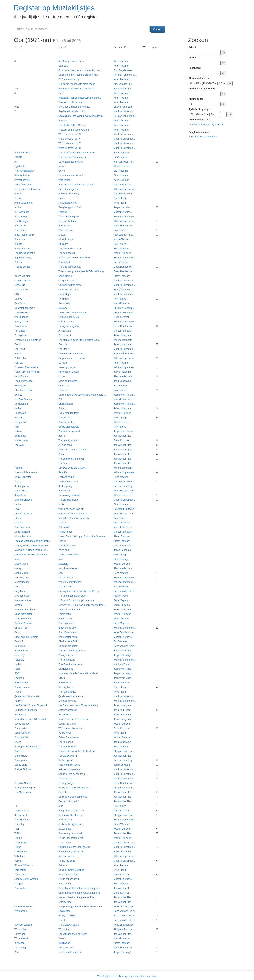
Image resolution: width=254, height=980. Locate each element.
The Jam (19, 445)
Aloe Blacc (20, 230)
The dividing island (68, 500)
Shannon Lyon (22, 527)
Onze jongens (66, 404)
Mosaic (62, 938)
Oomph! (19, 641)
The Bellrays (21, 221)
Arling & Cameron (24, 203)
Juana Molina (22, 573)
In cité (62, 504)
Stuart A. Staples (23, 783)
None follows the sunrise (71, 870)
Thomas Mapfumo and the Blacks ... (33, 541)
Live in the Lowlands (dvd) (72, 312)
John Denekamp (122, 153)
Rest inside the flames (70, 815)
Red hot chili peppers (26, 710)
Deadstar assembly (25, 308)
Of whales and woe (68, 290)
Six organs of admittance (27, 747)
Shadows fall (21, 737)
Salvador (63, 865)
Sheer (18, 742)
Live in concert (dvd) (69, 879)
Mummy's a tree (23, 600)
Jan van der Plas (123, 89)
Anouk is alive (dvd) (69, 194)
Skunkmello (64, 303)
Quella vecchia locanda (27, 696)
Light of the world (24, 514)
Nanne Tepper (121, 239)
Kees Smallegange (124, 491)
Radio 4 (19, 701)
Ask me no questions (69, 769)
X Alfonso (19, 943)
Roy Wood (20, 934)
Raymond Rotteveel (124, 354)
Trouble (18, 838)
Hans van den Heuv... (125, 591)
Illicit (17, 427)
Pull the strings (66, 322)
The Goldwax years (68, 925)
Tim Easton (20, 331)
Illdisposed (20, 422)
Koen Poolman (121, 61)
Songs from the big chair (71, 811)
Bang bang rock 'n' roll (70, 207)
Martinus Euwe (122, 664)
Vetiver (18, 861)
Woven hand (21, 938)
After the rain (65, 820)
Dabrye (18, 299)
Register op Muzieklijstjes (54, 8)
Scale (61, 408)
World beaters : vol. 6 (69, 139)
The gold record (67, 253)
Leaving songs (66, 783)
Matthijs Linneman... (124, 111)
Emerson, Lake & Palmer (28, 340)
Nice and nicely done (69, 765)
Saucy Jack (64, 262)
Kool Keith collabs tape (70, 102)
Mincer (62, 166)
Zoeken (158, 29)
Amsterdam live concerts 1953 (74, 258)
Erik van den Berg (123, 107)
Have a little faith (67, 221)
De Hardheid (21, 404)
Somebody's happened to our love (76, 185)
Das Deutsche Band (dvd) (72, 468)
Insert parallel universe (70, 952)
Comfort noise (66, 669)
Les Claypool (21, 290)
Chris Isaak (20, 436)
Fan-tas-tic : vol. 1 (68, 756)
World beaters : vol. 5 (69, 134)
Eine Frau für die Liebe (70, 664)
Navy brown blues (68, 568)
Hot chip (19, 418)
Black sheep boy (67, 628)
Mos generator (22, 596)
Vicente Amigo (22, 175)
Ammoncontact (22, 180)
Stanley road (65, 902)
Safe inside (64, 527)
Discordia (63, 564)
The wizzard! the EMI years (73, 934)
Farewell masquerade (70, 431)
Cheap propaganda (68, 427)
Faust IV (63, 344)
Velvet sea (20, 856)
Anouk (18, 194)
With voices (64, 180)
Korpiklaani (20, 495)
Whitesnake (21, 911)
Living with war (66, 948)
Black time (20, 239)
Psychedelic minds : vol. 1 (72, 111)
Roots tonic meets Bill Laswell (30, 719)
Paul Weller (21, 888)
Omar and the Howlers (26, 637)
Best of (62, 436)
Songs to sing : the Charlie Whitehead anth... (82, 906)
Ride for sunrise (67, 856)
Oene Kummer (121, 317)
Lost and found (66, 477)
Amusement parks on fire (28, 189)
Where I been (65, 532)
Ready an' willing (67, 916)
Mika (17, 559)
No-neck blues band (25, 609)
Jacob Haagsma (122, 335)
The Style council (24, 792)
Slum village (21, 756)
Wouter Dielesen (122, 166)
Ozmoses (63, 244)
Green (62, 678)
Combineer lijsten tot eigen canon (206, 124)
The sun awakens (68, 747)
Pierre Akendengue (25, 171)
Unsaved (63, 308)
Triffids (18, 833)
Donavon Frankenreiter (27, 367)
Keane (18, 482)
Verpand (63, 212)
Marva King (20, 491)
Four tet (19, 363)
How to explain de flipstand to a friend (78, 673)
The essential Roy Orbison (72, 651)
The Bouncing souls (25, 253)
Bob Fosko (20, 358)
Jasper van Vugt (122, 207)
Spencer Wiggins (23, 925)
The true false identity (70, 267)
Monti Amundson (23, 185)
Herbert (18, 408)
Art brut (18, 207)
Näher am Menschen (69, 555)
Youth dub (64, 550)
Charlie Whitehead (24, 906)
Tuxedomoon (21, 852)
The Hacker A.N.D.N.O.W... (73, 125)
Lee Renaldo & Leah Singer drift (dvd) (78, 705)
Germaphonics (22, 386)
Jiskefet (18, 468)
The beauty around (68, 440)
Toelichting (121, 976)
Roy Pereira (120, 230)
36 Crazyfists (21, 815)
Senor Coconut (22, 733)
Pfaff (17, 673)
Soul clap (63, 121)
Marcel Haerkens (123, 185)
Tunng (18, 847)
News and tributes (68, 381)
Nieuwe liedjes (66, 578)
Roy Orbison (21, 651)
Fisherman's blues (68, 875)
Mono (17, 587)
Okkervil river (21, 628)
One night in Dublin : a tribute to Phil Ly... (80, 591)
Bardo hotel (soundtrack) (71, 852)
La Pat (18, 664)
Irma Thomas (21, 820)
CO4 (17, 294)
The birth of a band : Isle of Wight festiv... (80, 340)
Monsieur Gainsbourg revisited (74, 107)
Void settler (20, 870)
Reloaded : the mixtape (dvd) (74, 518)
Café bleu (63, 792)
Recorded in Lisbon (68, 372)
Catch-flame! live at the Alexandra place (79, 888)
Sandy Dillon (21, 322)
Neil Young (20, 948)
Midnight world (66, 239)
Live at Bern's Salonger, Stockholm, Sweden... (83, 536)
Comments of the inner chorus (74, 847)
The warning (65, 418)
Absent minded (22, 153)
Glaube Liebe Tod (68, 641)
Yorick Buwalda (122, 605)
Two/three (63, 299)
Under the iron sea (68, 482)
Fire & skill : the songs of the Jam (76, 89)
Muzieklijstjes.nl (105, 976)
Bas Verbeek (120, 157)
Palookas (19, 660)
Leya (17, 509)
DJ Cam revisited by (69, 79)
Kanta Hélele (65, 276)
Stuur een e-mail (148, 976)
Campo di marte (23, 281)
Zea (17, 952)
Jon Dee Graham (24, 399)
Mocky (18, 568)
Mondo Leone (22, 578)
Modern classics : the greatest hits (76, 897)
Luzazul (19, 523)
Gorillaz (18, 395)
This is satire (65, 614)
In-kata (18, 431)
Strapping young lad (25, 788)
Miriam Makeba (23, 536)
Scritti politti (21, 728)
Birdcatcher (20, 226)
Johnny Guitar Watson (26, 879)
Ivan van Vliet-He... (124, 162)
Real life (63, 472)
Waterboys (20, 875)
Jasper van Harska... (125, 395)
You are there (65, 587)
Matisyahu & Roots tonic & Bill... (31, 550)
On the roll (64, 386)
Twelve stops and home (71, 354)
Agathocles (20, 166)
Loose (62, 376)
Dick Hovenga (121, 171)
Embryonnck (21, 335)
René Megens (121, 249)
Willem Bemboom (123, 340)
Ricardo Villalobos (24, 865)
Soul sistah (64, 491)
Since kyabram (66, 623)
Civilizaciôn (64, 943)
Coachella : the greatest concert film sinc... (81, 70)
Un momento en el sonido (72, 175)
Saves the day (22, 724)
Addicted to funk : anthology (73, 514)
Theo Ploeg (120, 198)
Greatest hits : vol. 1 (69, 801)
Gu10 (61, 93)
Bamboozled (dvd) (68, 637)
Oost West (20, 646)
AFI (16, 162)
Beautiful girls (22, 217)
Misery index (21, 564)
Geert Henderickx (123, 226)
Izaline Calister (22, 276)
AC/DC (18, 157)
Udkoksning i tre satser (70, 285)
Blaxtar (18, 244)
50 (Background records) (71, 61)
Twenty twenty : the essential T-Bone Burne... (82, 271)
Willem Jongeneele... (125, 189)
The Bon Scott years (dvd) (72, 157)
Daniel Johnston (23, 477)
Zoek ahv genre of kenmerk (203, 137)
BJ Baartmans (22, 212)
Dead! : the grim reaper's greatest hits (78, 75)
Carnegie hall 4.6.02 (69, 317)
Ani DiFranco (21, 317)
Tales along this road (69, 495)
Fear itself (20, 349)
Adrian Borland (22, 249)
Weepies (19, 884)
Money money (22, 582)
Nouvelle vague (23, 619)
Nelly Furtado (22, 376)
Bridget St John (23, 769)
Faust (17, 344)
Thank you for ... (67, 779)
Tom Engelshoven (123, 70)
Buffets (18, 262)
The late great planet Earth (72, 596)
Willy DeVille (21, 312)
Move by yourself (67, 367)
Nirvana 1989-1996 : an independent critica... (82, 605)
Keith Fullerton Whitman (27, 372)
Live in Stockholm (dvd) (71, 838)
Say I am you (65, 884)
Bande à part (65, 619)
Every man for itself (68, 413)
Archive (18, 198)
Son (60, 573)
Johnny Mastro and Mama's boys (32, 546)
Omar (17, 632)
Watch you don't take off (71, 509)
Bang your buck (67, 655)
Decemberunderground (70, 162)
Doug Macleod (22, 532)
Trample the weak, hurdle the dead (76, 751)
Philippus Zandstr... (124, 308)
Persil (17, 669)
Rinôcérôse (20, 715)
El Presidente (22, 683)
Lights (62, 198)
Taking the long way (69, 326)
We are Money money (70, 582)
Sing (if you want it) (68, 632)
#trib (17, 89)
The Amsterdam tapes (70, 249)
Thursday (19, 824)
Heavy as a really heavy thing (74, 788)
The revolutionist (67, 692)
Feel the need (66, 742)
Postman (19, 678)
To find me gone (67, 861)
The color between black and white (76, 153)
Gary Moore (21, 591)
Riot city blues (66, 687)
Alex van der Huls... (124, 84)
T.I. (16, 806)
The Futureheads (24, 381)
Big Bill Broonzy (23, 258)
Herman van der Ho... (125, 75)
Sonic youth (21, 760)
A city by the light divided (71, 824)
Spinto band (21, 765)
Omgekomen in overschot (72, 358)
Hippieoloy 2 (65, 294)
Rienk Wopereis (122, 290)
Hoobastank (21, 413)
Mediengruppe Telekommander (31, 555)
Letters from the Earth (70, 609)
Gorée (62, 171)
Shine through (66, 230)
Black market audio (25, 235)
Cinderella (20, 285)
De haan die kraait (68, 646)
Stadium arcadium (68, 710)
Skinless (19, 751)
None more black (23, 614)
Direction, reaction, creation (73, 450)
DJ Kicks (63, 363)
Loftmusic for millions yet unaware (76, 600)
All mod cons (65, 445)
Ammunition (65, 331)
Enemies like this (67, 701)
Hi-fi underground (67, 203)
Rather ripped (65, 760)
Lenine (18, 504)
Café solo (63, 66)
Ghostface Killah (23, 390)
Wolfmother (21, 929)
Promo (18, 692)
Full (60, 399)
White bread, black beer (71, 728)
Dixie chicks (21, 326)
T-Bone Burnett (22, 267)
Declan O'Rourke (23, 623)
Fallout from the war (69, 737)
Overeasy (20, 655)
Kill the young (22, 486)
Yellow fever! (65, 733)
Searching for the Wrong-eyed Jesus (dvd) (80, 116)
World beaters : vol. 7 (69, 143)
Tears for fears (22, 811)
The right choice (67, 660)
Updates (133, 976)
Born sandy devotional (70, 833)
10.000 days (65, 829)
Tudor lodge (21, 843)
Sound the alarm (67, 724)
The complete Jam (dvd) (71, 459)
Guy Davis (20, 303)
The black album (67, 546)
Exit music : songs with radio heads (77, 84)
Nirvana (19, 605)
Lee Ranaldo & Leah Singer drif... (32, 705)
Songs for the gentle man (72, 774)
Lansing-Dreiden (23, 500)
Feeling (18, 354)
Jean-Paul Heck (122, 710)
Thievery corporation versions (74, 130)
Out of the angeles (68, 189)
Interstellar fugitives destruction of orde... (80, 98)
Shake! (62, 235)
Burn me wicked (67, 422)
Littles (18, 518)
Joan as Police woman (26, 472)
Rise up (62, 541)
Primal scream (22, 687)
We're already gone (69, 217)
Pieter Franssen (122, 276)
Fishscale (63, 390)
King (61, 806)
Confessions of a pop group (73, 797)
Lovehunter (64, 911)
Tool (17, 829)
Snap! (61, 454)
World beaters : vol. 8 (69, 148)
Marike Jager (21, 440)
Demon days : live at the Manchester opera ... (82, 395)
